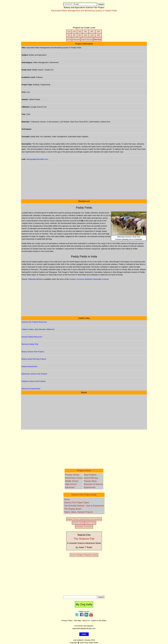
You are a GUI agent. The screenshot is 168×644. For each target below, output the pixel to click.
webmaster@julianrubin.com (84, 628)
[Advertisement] (84, 20)
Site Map (78, 620)
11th (92, 35)
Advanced (76, 39)
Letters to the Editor (99, 620)
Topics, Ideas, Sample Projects (78, 512)
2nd (74, 31)
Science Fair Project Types (77, 503)
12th (98, 35)
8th (74, 35)
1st (69, 31)
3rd (80, 31)
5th (92, 31)
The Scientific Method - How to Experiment (84, 506)
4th (85, 31)
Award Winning (87, 39)
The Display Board (73, 509)
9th (80, 35)
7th (69, 35)
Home (69, 39)
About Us (86, 620)
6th (99, 31)
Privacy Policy (67, 620)
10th (85, 35)
